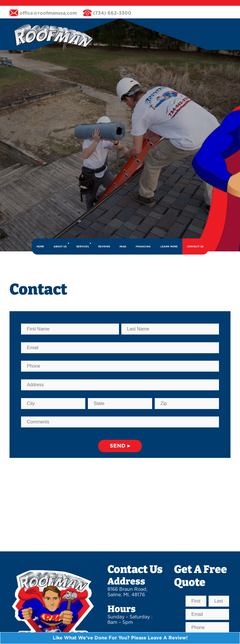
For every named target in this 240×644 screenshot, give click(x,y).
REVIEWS (104, 247)
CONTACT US (195, 247)
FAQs (123, 247)
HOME (40, 247)
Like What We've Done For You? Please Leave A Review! (120, 638)
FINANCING (143, 247)
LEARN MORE (169, 247)
